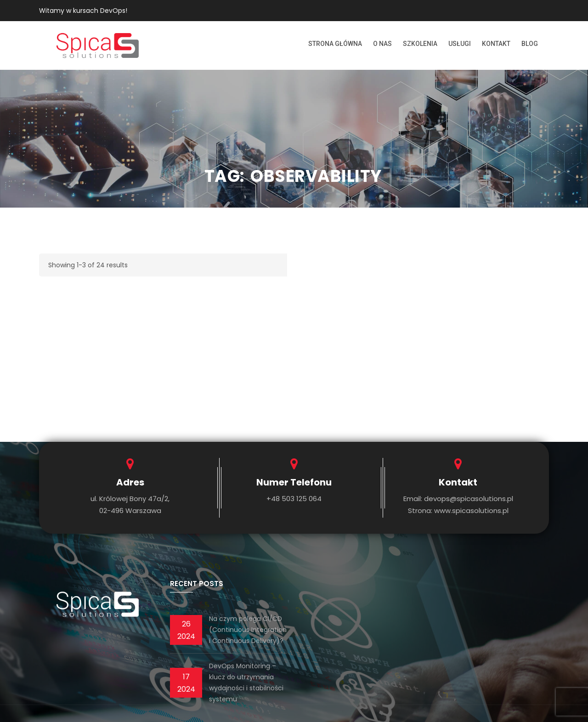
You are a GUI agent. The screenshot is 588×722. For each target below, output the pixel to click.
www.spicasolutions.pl (471, 510)
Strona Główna (335, 44)
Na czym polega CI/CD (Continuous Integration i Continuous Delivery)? (248, 630)
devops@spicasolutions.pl (469, 499)
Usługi (460, 44)
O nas (382, 44)
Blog (530, 44)
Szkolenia (420, 44)
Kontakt (496, 44)
